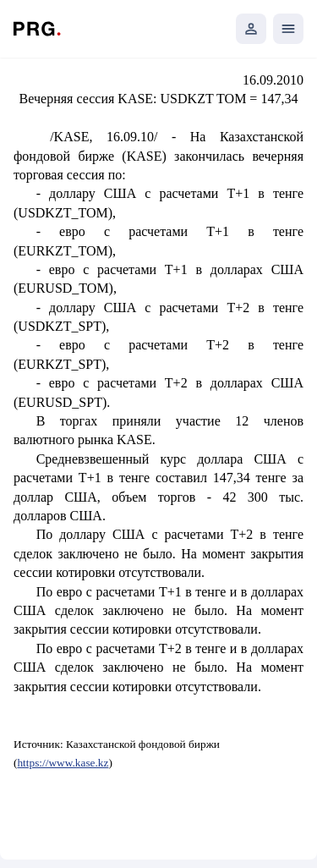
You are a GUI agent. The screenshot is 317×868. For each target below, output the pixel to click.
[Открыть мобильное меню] (288, 29)
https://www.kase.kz (63, 763)
